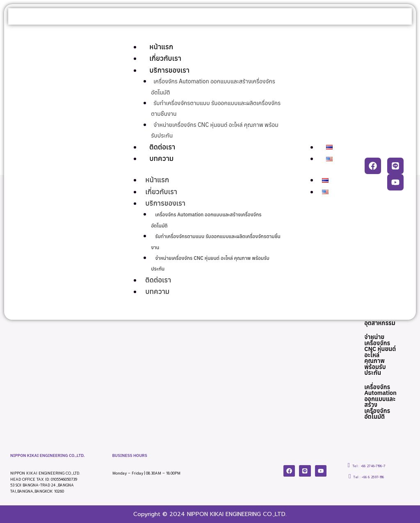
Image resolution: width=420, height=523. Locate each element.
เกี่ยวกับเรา (165, 58)
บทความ (161, 158)
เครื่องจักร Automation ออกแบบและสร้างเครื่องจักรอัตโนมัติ (381, 401)
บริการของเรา (169, 70)
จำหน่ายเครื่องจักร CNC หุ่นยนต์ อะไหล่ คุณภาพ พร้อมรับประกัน (381, 353)
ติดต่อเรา (162, 147)
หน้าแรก (161, 47)
